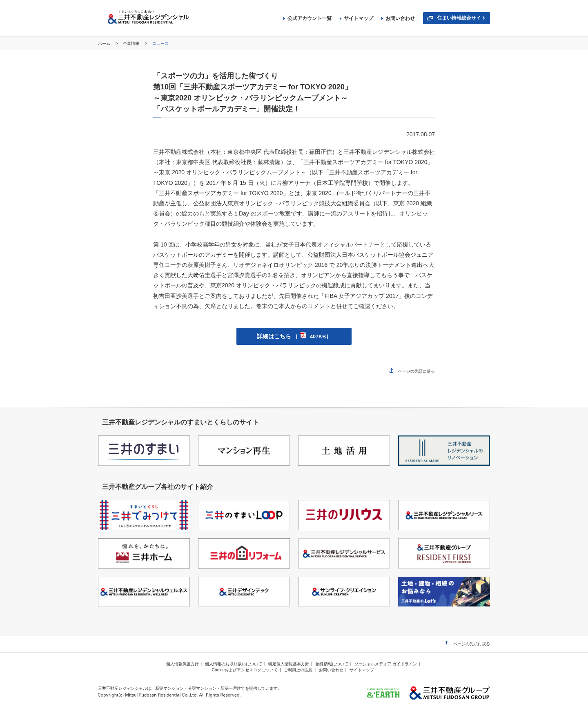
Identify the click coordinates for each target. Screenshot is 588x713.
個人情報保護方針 (183, 664)
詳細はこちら (294, 336)
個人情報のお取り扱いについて (234, 664)
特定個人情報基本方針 (289, 664)
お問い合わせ (398, 18)
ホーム (105, 43)
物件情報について (332, 664)
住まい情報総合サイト (461, 18)
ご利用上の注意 (298, 670)
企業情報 (132, 43)
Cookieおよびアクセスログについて (245, 670)
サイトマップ (356, 18)
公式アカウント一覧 (307, 18)
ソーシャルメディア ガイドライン (386, 664)
